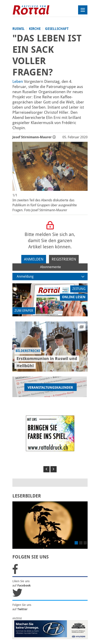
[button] (46, 469)
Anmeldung (51, 276)
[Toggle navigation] (83, 10)
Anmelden (34, 259)
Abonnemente (51, 267)
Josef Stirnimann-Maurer (34, 137)
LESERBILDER (27, 496)
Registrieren (64, 259)
